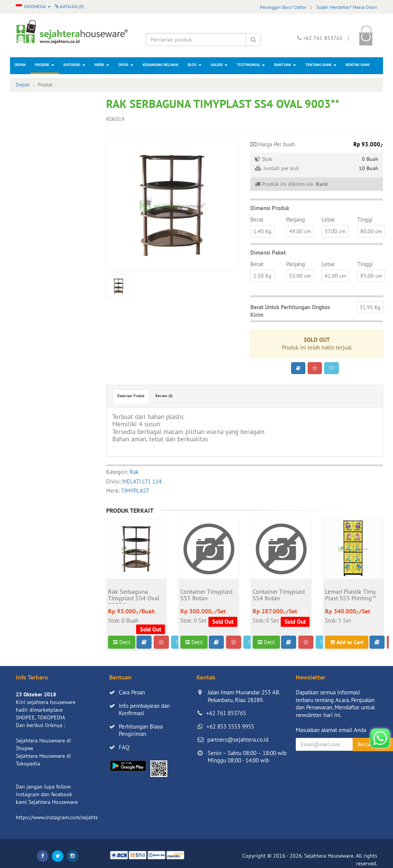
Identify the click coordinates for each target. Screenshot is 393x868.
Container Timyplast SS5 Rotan (206, 595)
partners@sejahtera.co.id (238, 740)
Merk (102, 65)
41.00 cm (335, 276)
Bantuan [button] (285, 65)
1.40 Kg (262, 231)
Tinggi (365, 219)
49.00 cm (300, 231)
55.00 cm (300, 276)
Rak (134, 472)
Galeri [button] (219, 65)
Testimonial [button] (251, 65)
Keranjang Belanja (161, 65)
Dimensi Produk (270, 208)
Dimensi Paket (268, 253)
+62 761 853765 (226, 713)
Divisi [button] (126, 65)
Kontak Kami (358, 65)
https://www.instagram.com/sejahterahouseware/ (73, 817)
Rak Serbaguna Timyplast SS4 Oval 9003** (134, 596)
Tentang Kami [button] (321, 65)
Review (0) (164, 396)
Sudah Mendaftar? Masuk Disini (347, 7)
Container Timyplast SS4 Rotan (279, 595)
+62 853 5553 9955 (230, 726)
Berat (257, 219)
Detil (122, 642)
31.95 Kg (370, 307)
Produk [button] (45, 65)
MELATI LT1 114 (142, 481)
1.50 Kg (262, 276)
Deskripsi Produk (131, 396)
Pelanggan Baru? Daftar (283, 7)
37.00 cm (335, 231)
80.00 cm (371, 231)
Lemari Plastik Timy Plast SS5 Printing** (351, 595)
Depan (20, 65)
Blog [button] (195, 65)
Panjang (296, 219)
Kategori (74, 65)
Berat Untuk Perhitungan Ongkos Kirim (290, 311)
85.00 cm (371, 276)
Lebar (328, 219)
